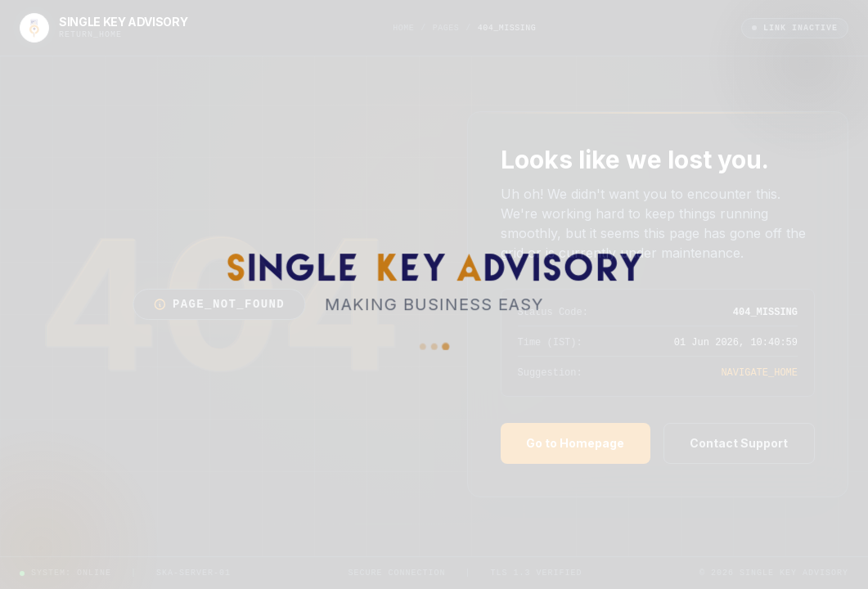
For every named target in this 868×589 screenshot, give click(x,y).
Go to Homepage (575, 443)
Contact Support (739, 443)
